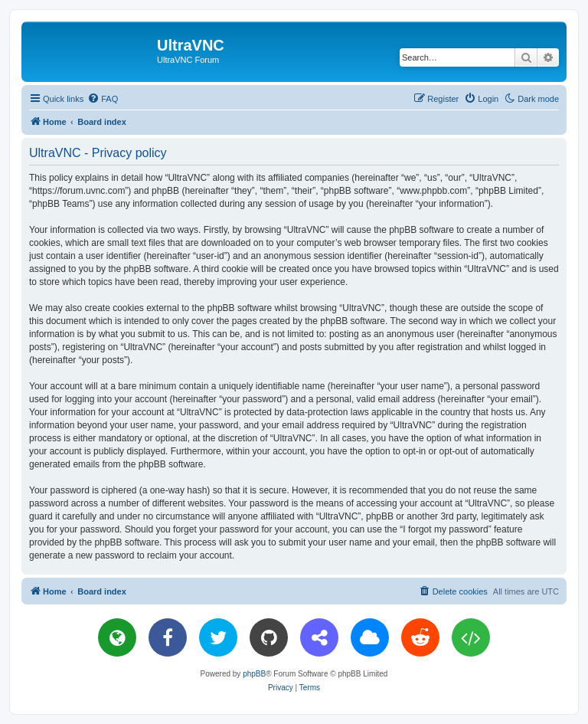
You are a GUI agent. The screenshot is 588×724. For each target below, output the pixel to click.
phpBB (254, 674)
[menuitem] (103, 99)
